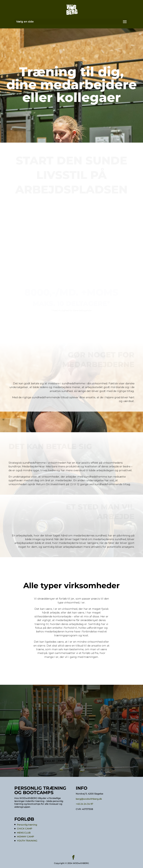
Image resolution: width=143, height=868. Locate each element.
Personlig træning (27, 825)
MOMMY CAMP (26, 837)
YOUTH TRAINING (27, 841)
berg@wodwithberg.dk (89, 799)
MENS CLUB (24, 833)
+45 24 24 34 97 (84, 804)
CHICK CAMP (25, 829)
